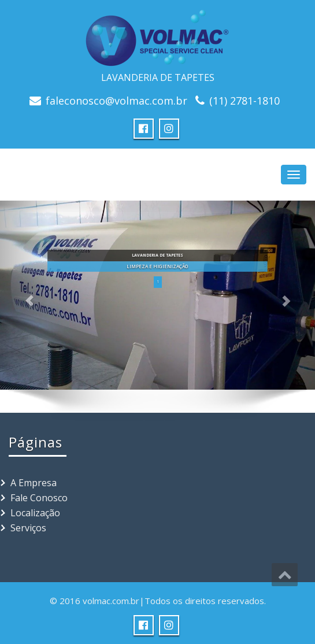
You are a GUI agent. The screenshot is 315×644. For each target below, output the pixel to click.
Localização (35, 513)
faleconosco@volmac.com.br (116, 101)
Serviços (28, 528)
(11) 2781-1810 (244, 101)
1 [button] (158, 282)
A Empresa (34, 483)
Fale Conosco (39, 498)
